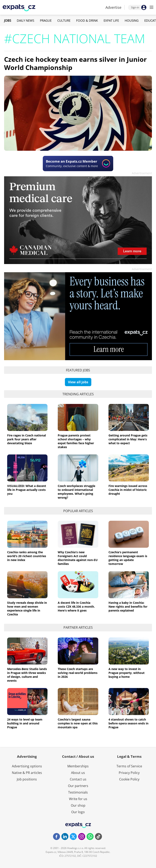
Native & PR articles (27, 773)
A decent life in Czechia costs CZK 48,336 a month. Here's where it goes (76, 607)
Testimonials (78, 792)
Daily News (25, 20)
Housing (132, 20)
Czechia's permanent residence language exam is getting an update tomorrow (128, 558)
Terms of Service (129, 766)
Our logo (78, 812)
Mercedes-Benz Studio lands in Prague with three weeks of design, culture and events (27, 675)
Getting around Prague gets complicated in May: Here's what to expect (128, 439)
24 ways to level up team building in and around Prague (25, 723)
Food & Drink (87, 20)
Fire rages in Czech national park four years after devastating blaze (27, 439)
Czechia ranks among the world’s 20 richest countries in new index (27, 556)
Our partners (78, 786)
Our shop (78, 805)
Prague (46, 20)
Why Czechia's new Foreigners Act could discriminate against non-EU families (78, 558)
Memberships (78, 766)
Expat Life (111, 20)
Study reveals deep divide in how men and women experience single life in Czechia (27, 608)
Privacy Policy (129, 773)
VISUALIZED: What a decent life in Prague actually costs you (27, 490)
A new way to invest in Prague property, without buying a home (127, 673)
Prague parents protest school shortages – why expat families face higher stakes (76, 441)
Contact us (78, 779)
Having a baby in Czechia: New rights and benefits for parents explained (128, 607)
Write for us (78, 799)
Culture (64, 20)
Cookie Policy (129, 779)
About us (78, 773)
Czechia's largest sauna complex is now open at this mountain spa (78, 723)
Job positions (27, 779)
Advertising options (27, 766)
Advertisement (142, 173)
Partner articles (78, 627)
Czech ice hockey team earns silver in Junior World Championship (75, 63)
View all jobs (78, 382)
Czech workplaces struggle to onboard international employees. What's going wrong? (76, 492)
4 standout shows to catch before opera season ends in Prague (128, 723)
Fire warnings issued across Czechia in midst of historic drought (128, 490)
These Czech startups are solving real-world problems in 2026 (78, 673)
